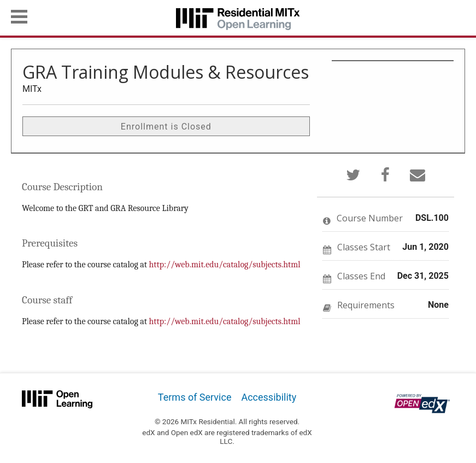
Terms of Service (195, 397)
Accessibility (269, 397)
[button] (19, 17)
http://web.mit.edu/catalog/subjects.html (225, 265)
